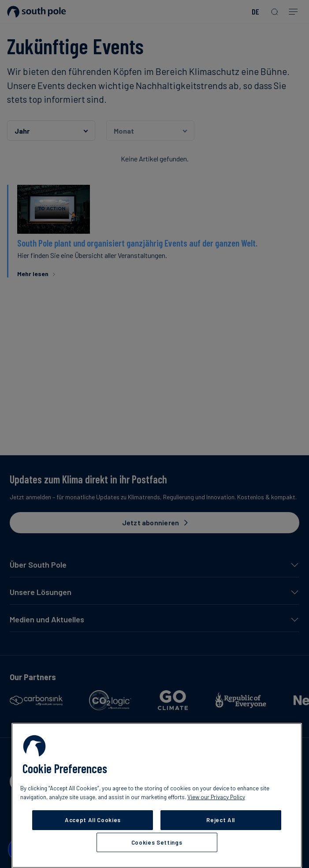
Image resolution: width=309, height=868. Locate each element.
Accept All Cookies (93, 820)
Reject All (221, 820)
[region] (157, 795)
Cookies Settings (157, 842)
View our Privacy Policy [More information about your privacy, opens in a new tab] (216, 797)
